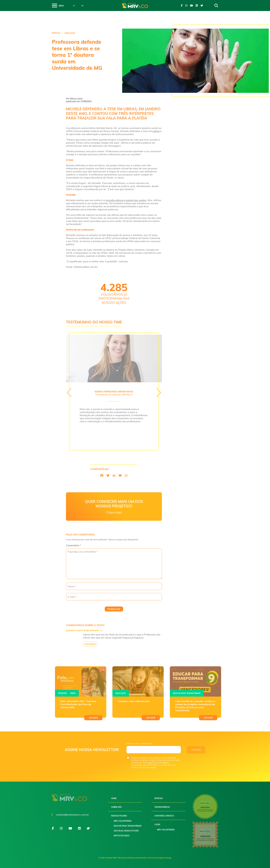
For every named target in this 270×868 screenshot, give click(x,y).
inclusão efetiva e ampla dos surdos (126, 200)
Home (114, 798)
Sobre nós (116, 807)
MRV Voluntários (123, 821)
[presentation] (69, 393)
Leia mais (93, 718)
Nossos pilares (119, 816)
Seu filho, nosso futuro (126, 831)
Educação (121, 693)
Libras (156, 131)
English (80, 6)
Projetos (63, 693)
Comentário (73, 545)
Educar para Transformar (128, 826)
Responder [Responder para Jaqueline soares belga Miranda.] (90, 644)
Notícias (56, 33)
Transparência (162, 807)
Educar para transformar (187, 693)
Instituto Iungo (122, 836)
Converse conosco (164, 816)
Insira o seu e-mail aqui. (140, 743)
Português (72, 6)
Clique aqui (114, 512)
